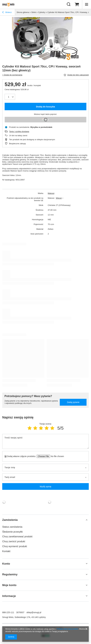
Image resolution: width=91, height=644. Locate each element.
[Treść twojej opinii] (46, 441)
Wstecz (7, 13)
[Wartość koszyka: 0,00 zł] (77, 4)
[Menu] (87, 4)
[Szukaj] (69, 4)
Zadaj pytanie (73, 402)
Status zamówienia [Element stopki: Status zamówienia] (12, 527)
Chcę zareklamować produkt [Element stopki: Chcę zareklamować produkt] (17, 537)
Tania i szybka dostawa (19, 131)
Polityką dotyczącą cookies (67, 629)
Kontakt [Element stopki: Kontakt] (6, 551)
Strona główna (23, 12)
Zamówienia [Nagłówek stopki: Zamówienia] (10, 520)
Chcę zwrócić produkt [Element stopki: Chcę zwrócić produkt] (14, 541)
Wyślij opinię (46, 487)
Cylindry (42, 12)
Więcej (59, 198)
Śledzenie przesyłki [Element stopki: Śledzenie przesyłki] (12, 532)
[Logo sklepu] (9, 4)
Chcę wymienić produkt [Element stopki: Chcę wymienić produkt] (15, 546)
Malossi (51, 193)
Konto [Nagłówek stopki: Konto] (6, 564)
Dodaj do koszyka (46, 107)
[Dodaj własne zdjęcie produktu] (56, 456)
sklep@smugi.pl (34, 612)
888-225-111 (8, 612)
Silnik (34, 12)
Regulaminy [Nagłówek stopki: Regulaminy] (10, 574)
